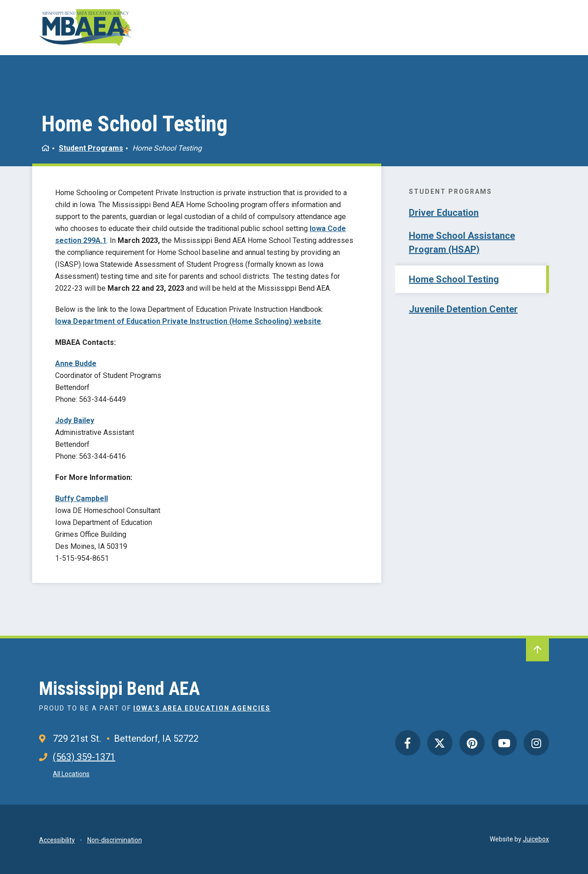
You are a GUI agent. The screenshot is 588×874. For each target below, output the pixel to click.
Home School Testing (454, 279)
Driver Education (444, 213)
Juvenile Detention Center (463, 309)
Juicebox (536, 839)
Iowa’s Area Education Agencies (202, 708)
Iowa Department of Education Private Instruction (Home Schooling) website (188, 321)
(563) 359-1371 (84, 757)
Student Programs (91, 148)
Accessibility (57, 840)
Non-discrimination (115, 840)
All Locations (71, 774)
